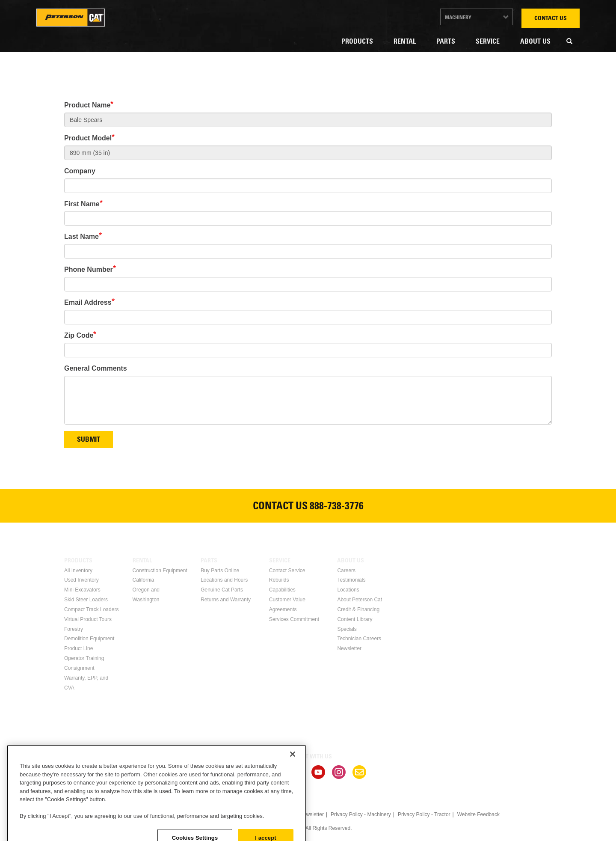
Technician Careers (359, 639)
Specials (347, 629)
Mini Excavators (82, 590)
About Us (535, 42)
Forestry (74, 629)
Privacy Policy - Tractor (424, 814)
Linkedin (277, 772)
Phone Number (89, 269)
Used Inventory (81, 580)
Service (488, 42)
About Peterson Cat (360, 600)
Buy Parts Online (220, 571)
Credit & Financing (358, 609)
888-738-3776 (337, 507)
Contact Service (287, 571)
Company (80, 171)
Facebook (257, 772)
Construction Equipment (160, 571)
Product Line (78, 648)
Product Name (87, 105)
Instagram (339, 772)
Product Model (88, 138)
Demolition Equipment (89, 639)
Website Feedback (478, 814)
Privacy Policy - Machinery (361, 814)
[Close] (293, 798)
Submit (89, 440)
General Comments (96, 368)
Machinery (458, 18)
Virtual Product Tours (88, 619)
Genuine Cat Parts (222, 590)
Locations (348, 590)
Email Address (88, 302)
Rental (405, 42)
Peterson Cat (71, 18)
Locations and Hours (224, 580)
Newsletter (349, 648)
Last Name (81, 236)
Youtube (318, 772)
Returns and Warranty (226, 600)
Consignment (79, 668)
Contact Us (551, 19)
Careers (346, 571)
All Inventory (78, 571)
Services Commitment (294, 619)
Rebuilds (279, 580)
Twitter (298, 772)
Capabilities (282, 590)
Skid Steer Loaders (86, 600)
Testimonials (351, 580)
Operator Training (84, 658)
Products (357, 42)
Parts (446, 42)
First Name (82, 204)
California (144, 580)
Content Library (355, 619)
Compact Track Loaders (91, 609)
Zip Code (79, 335)
